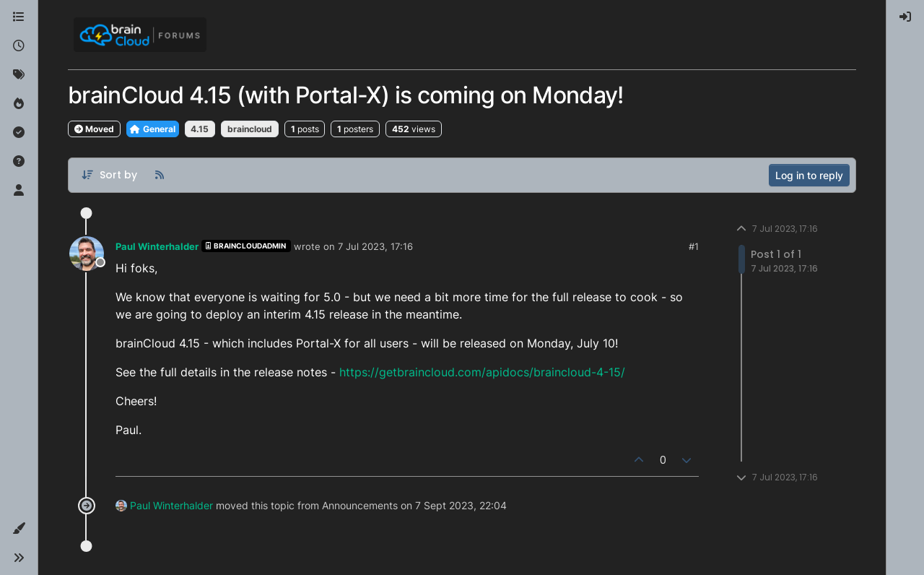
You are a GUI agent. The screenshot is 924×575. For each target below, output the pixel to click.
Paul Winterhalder (157, 246)
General (153, 129)
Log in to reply (809, 175)
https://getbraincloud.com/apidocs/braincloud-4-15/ (482, 372)
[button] (19, 529)
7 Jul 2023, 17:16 (375, 246)
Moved (94, 129)
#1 (694, 246)
